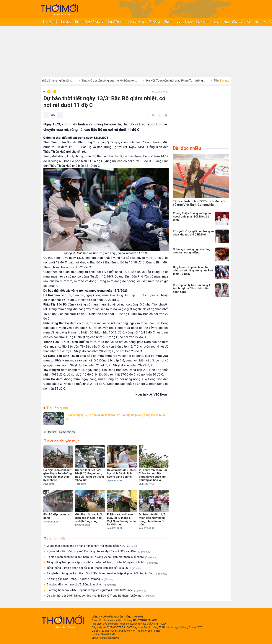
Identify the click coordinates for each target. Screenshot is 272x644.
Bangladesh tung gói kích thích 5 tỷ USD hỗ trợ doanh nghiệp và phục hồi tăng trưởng (107, 574)
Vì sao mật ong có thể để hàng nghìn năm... (50, 81)
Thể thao (259, 21)
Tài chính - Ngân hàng (212, 21)
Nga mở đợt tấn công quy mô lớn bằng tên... (114, 81)
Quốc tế (155, 21)
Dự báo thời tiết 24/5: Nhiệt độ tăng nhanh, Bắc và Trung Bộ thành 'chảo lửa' (101, 596)
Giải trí (168, 21)
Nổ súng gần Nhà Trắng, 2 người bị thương (80, 579)
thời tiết (52, 432)
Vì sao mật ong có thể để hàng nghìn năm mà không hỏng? (92, 546)
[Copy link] (159, 115)
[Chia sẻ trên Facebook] (147, 115)
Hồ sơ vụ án (137, 21)
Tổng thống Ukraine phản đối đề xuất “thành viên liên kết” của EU (94, 568)
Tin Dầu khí (116, 21)
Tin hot (66, 21)
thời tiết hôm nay (67, 432)
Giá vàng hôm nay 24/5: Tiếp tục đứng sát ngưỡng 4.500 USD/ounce (96, 590)
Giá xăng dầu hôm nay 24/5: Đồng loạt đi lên (81, 585)
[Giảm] (46, 115)
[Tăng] (60, 115)
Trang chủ (50, 21)
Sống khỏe (185, 21)
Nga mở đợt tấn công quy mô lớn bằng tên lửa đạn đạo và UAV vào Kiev (98, 551)
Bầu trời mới (241, 21)
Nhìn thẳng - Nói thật (89, 21)
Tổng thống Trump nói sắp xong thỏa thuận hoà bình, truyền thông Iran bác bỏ (102, 563)
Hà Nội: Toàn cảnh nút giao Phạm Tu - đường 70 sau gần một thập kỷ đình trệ (102, 557)
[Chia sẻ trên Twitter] (153, 115)
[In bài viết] (166, 115)
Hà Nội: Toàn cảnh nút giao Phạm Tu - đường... (180, 81)
